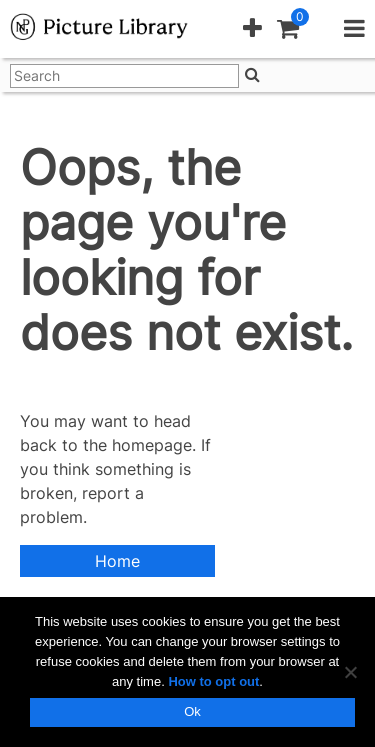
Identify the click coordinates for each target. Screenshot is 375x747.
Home (117, 561)
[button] (252, 29)
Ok (192, 711)
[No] (350, 672)
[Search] (252, 74)
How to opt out (213, 681)
